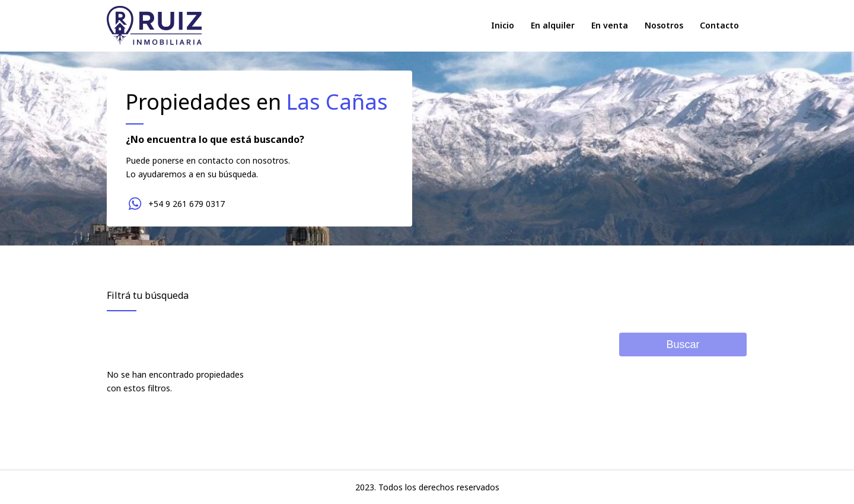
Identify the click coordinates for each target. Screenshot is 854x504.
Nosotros (664, 25)
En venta (610, 25)
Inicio (503, 25)
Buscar (683, 344)
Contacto (719, 25)
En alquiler (553, 25)
